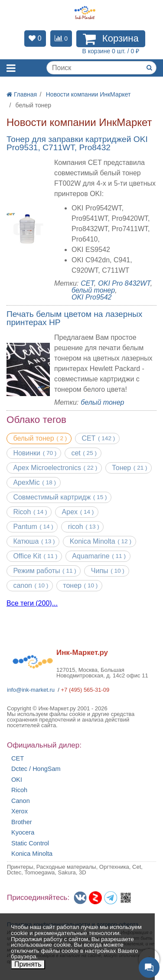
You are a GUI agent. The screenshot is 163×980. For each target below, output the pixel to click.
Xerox (20, 811)
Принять (28, 964)
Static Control (30, 843)
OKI (17, 780)
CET (87, 283)
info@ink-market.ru (31, 690)
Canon (21, 801)
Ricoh (19, 790)
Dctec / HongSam (36, 769)
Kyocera (23, 833)
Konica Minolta (32, 854)
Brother (22, 822)
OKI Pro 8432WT (124, 283)
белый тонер (93, 290)
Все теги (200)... (32, 603)
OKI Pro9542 (92, 297)
